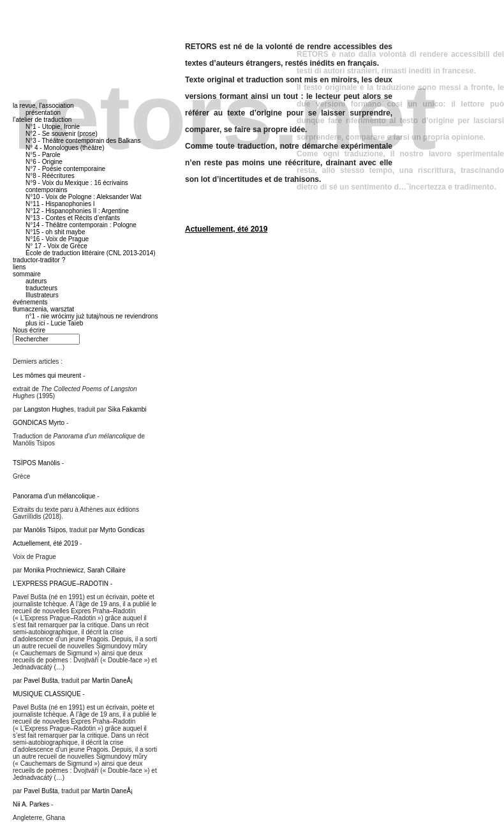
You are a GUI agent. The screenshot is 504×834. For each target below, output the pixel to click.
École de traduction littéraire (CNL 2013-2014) (91, 253)
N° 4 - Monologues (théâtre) (65, 148)
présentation (43, 113)
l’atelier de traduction (42, 120)
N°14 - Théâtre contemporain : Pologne (81, 225)
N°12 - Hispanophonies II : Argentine (77, 211)
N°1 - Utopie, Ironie (53, 127)
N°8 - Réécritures (50, 176)
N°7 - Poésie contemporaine (65, 169)
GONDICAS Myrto (39, 423)
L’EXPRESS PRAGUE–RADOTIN (61, 584)
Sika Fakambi (127, 409)
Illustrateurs (42, 295)
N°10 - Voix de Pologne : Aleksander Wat (84, 197)
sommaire (27, 274)
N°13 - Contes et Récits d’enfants (73, 218)
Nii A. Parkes (31, 804)
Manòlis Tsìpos (45, 530)
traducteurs (41, 288)
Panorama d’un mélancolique (54, 496)
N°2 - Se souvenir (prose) (62, 134)
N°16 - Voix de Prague (57, 239)
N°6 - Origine (44, 162)
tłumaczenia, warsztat (43, 309)
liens (19, 267)
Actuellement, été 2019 (226, 229)
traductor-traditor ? (39, 260)
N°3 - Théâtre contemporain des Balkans (83, 141)
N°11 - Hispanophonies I (60, 204)
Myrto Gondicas (122, 530)
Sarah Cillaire (107, 570)
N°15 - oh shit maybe (56, 232)
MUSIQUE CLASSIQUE (47, 694)
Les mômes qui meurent (47, 376)
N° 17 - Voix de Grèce (56, 246)
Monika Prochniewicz (54, 570)
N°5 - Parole (43, 155)
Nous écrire (29, 330)
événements (30, 302)
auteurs (36, 281)
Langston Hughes (48, 409)
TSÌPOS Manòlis (36, 463)
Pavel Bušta (41, 681)
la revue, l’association (43, 106)
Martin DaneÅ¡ (112, 681)
